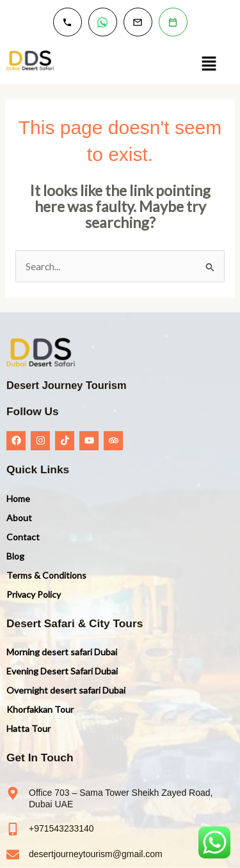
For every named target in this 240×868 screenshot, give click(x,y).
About (19, 518)
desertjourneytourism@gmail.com (96, 854)
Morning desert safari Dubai (62, 652)
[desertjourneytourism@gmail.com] (13, 855)
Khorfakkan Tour (40, 709)
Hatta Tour (28, 728)
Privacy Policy (34, 594)
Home (18, 499)
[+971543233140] (13, 829)
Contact (23, 537)
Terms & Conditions (46, 575)
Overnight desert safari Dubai (66, 690)
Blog (15, 556)
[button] (209, 64)
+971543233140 (61, 828)
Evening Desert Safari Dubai (62, 671)
